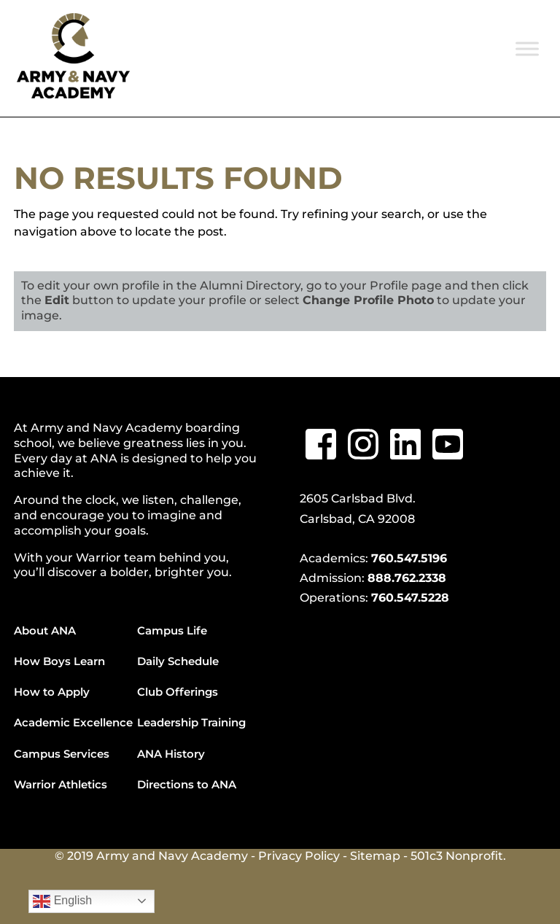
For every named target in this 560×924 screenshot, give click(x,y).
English (62, 901)
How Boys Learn (59, 661)
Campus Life (172, 630)
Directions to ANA (187, 784)
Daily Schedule (178, 661)
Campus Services (62, 754)
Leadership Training (191, 722)
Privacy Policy (299, 856)
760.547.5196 (409, 558)
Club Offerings (178, 692)
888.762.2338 (407, 578)
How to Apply (52, 692)
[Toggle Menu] (527, 48)
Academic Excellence (73, 722)
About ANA (45, 630)
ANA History (171, 754)
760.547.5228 (410, 598)
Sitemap (375, 856)
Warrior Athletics (61, 784)
